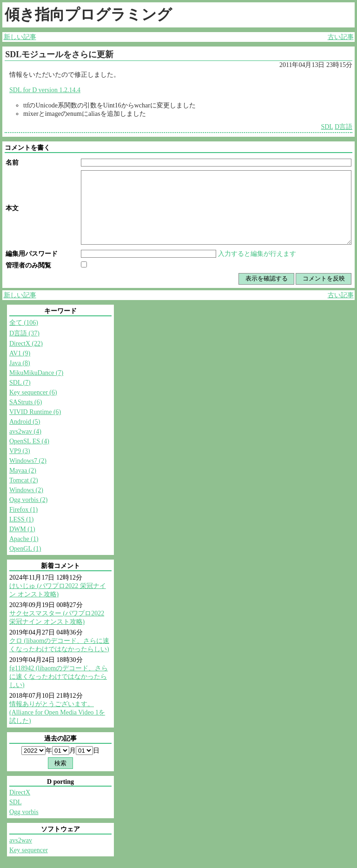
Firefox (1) (23, 510)
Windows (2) (26, 490)
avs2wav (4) (25, 431)
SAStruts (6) (26, 402)
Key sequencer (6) (33, 392)
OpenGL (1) (25, 549)
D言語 (344, 127)
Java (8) (20, 363)
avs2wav (21, 840)
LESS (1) (22, 519)
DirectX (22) (26, 344)
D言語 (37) (24, 333)
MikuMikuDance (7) (36, 373)
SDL (327, 127)
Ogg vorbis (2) (28, 500)
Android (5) (25, 422)
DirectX (20, 792)
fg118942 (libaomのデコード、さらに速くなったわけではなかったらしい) (59, 677)
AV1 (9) (20, 353)
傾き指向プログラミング (88, 14)
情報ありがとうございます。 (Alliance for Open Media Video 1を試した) (57, 712)
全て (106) (24, 323)
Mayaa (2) (23, 471)
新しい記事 (20, 37)
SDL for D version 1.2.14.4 (45, 90)
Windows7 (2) (28, 461)
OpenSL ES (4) (29, 441)
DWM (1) (22, 529)
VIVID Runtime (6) (35, 412)
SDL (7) (20, 383)
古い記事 (341, 37)
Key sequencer (29, 850)
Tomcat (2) (24, 480)
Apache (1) (24, 539)
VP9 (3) (20, 451)
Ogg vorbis (24, 812)
